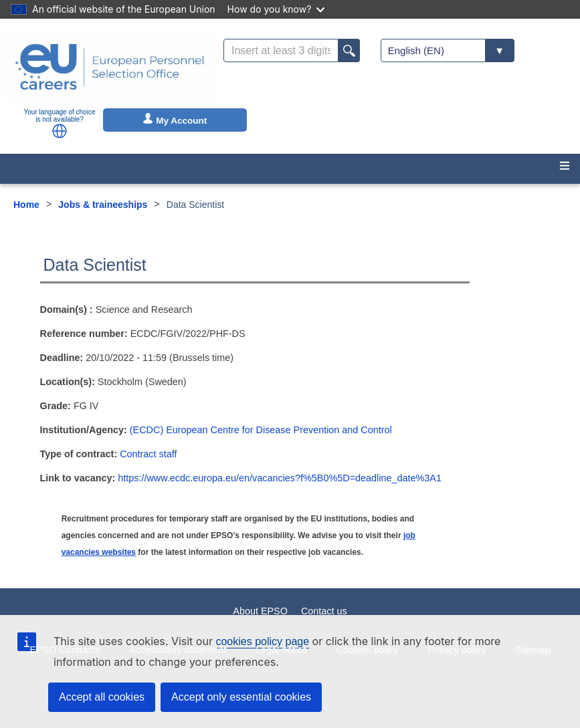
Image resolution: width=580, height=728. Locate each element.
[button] (60, 131)
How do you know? (276, 9)
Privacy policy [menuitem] (457, 650)
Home (26, 205)
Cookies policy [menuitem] (368, 650)
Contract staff (148, 454)
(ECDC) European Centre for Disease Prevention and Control (261, 430)
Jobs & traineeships (103, 205)
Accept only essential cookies (241, 697)
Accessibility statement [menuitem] (178, 650)
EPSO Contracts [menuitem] (65, 650)
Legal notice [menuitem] (282, 650)
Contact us (324, 611)
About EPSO (260, 611)
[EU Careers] (110, 67)
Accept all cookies (102, 697)
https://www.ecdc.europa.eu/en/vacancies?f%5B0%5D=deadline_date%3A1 (280, 478)
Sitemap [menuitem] (533, 650)
